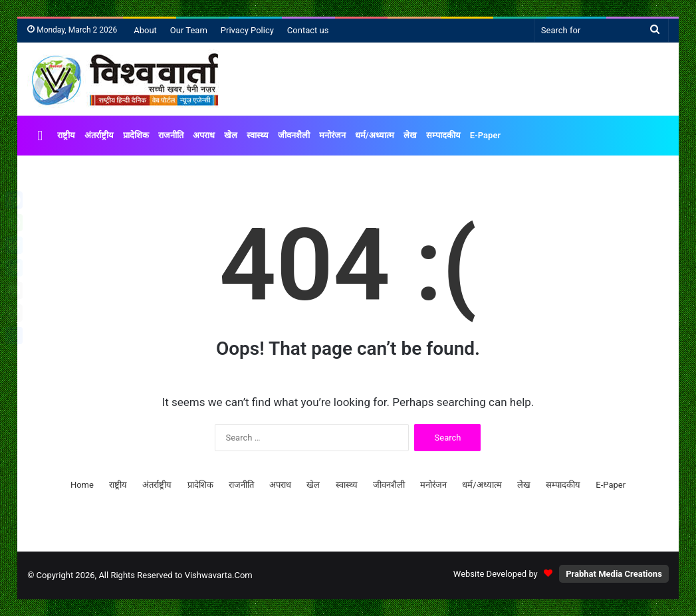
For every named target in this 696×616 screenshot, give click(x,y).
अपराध (204, 135)
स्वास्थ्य (258, 135)
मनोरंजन (332, 135)
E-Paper (485, 135)
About (145, 30)
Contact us (308, 30)
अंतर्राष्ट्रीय (99, 135)
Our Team (189, 30)
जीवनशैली (294, 135)
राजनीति (171, 135)
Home (82, 485)
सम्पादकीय (443, 135)
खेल (231, 135)
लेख (410, 135)
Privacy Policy (247, 30)
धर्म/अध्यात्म (375, 135)
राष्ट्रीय (66, 135)
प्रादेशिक (136, 135)
